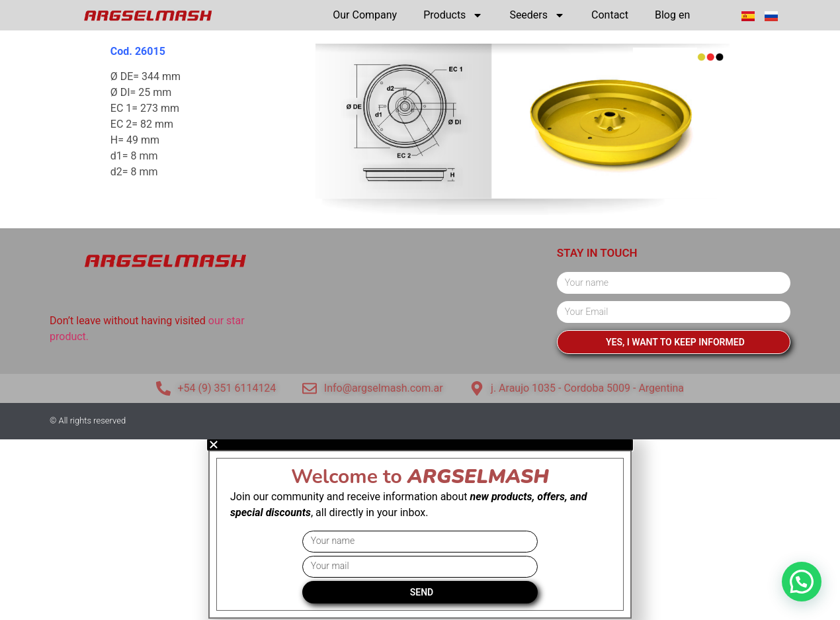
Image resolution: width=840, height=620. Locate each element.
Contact (610, 15)
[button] (802, 582)
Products (453, 15)
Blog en (672, 15)
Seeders (537, 15)
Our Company (365, 15)
